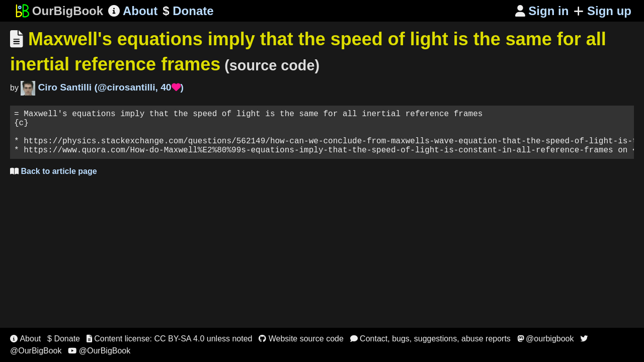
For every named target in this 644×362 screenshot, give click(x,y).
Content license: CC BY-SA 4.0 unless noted (170, 339)
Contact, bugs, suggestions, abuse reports (430, 339)
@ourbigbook (546, 339)
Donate (188, 11)
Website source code (301, 339)
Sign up (602, 11)
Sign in (542, 11)
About (133, 11)
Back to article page (54, 181)
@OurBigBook (99, 351)
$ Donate (64, 339)
